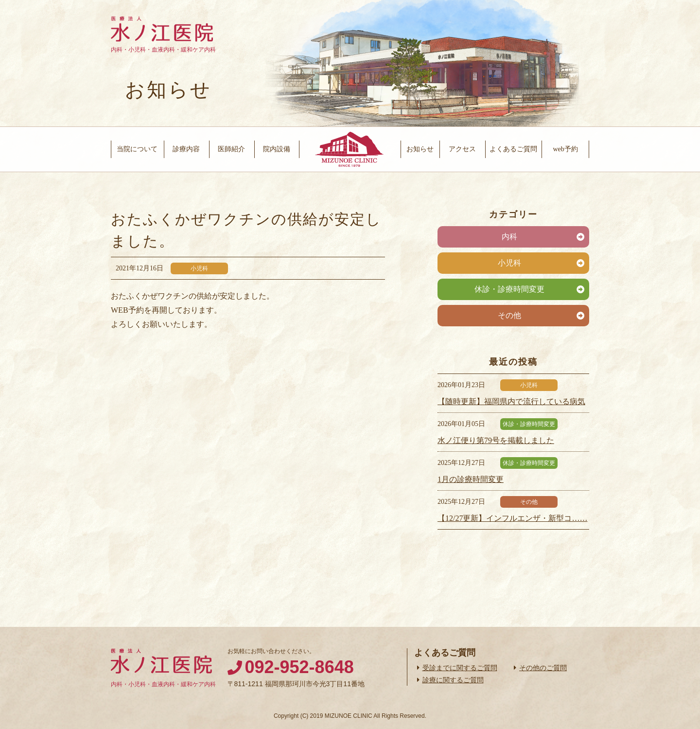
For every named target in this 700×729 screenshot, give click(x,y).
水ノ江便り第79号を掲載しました (496, 440)
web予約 (565, 149)
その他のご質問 (543, 668)
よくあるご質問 (513, 149)
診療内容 (186, 149)
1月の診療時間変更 (471, 479)
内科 (509, 237)
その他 (509, 315)
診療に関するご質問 (453, 680)
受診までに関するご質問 (460, 668)
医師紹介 (231, 149)
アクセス (462, 149)
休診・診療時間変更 (509, 289)
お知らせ (420, 149)
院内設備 (277, 149)
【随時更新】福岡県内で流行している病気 (511, 401)
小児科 (509, 263)
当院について (137, 149)
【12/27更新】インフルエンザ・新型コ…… (512, 518)
